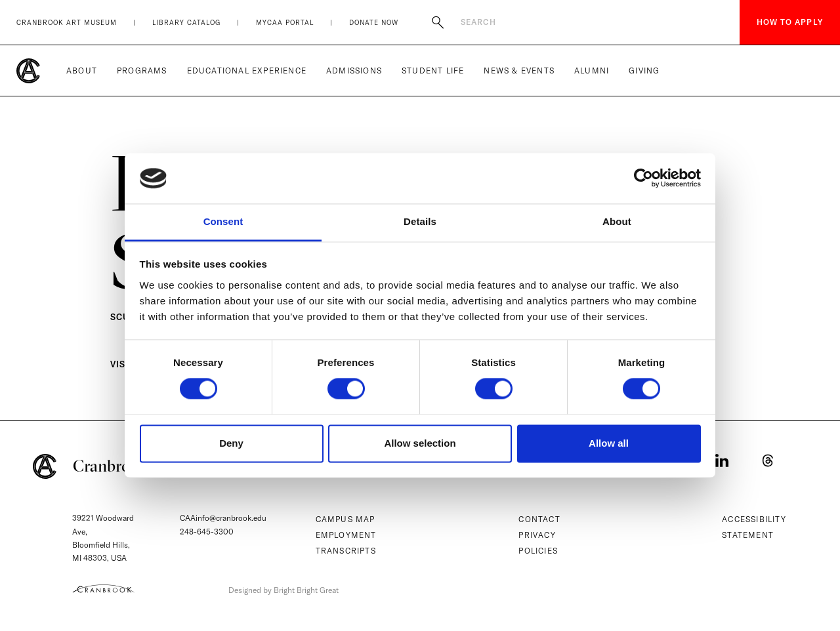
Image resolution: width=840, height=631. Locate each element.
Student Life (433, 71)
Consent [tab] (223, 221)
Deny (231, 443)
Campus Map (346, 519)
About (82, 71)
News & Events (519, 71)
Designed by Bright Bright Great (283, 590)
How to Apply (790, 22)
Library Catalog (186, 23)
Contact (539, 519)
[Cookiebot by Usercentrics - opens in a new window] (643, 178)
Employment (346, 535)
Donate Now (374, 23)
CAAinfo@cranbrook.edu (223, 518)
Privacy (537, 535)
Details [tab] (420, 221)
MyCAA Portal (285, 23)
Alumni (592, 71)
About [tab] (617, 221)
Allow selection (420, 443)
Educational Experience (247, 71)
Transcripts (346, 551)
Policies (538, 551)
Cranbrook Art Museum (67, 23)
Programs (142, 71)
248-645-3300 (207, 532)
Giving (644, 71)
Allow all (609, 443)
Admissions (354, 71)
